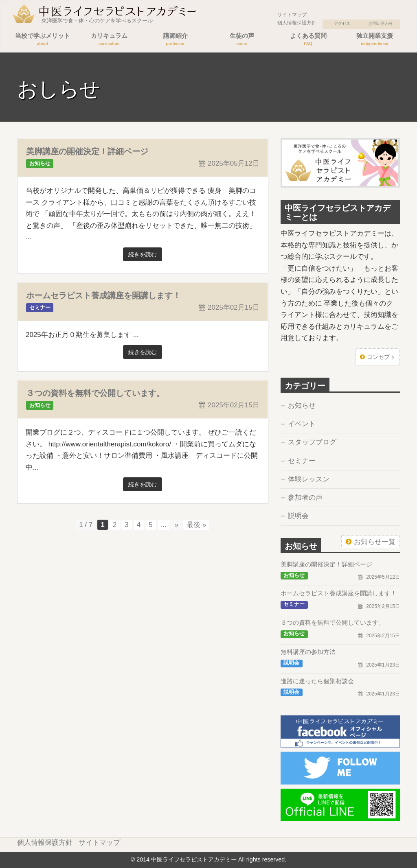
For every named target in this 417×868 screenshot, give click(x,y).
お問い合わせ (381, 23)
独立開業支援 (374, 40)
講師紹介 (175, 40)
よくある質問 (308, 40)
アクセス (342, 23)
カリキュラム (109, 40)
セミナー (302, 461)
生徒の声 (242, 40)
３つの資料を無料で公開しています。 (95, 393)
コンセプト (381, 357)
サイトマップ (292, 15)
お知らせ (302, 406)
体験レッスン (309, 479)
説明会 (298, 516)
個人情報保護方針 (297, 23)
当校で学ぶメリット (43, 40)
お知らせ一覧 (375, 542)
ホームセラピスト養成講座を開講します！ (103, 295)
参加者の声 (305, 497)
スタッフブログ (312, 442)
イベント (302, 424)
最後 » (196, 525)
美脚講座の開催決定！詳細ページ (87, 151)
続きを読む (143, 254)
